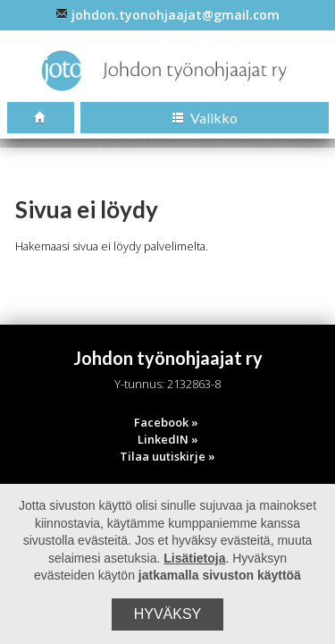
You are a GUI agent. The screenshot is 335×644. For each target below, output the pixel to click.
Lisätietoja (194, 558)
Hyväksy (168, 614)
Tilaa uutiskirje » (167, 456)
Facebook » (166, 422)
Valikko (205, 118)
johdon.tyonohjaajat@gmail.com (167, 15)
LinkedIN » (168, 439)
